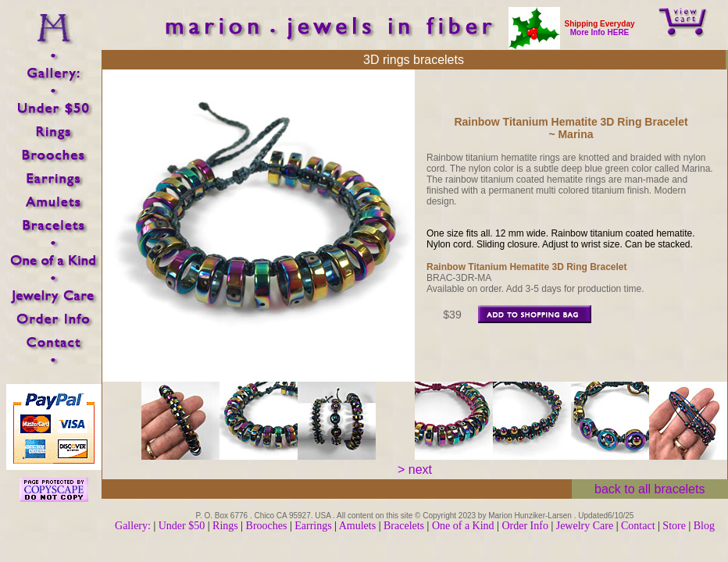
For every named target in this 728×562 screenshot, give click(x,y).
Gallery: (133, 526)
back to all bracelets (649, 489)
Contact (638, 526)
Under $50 (182, 526)
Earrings (313, 526)
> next (415, 470)
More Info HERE (600, 32)
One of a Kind (464, 526)
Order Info (526, 526)
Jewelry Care (585, 526)
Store (674, 526)
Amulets (357, 526)
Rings (225, 526)
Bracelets (404, 526)
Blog (704, 526)
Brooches (267, 526)
